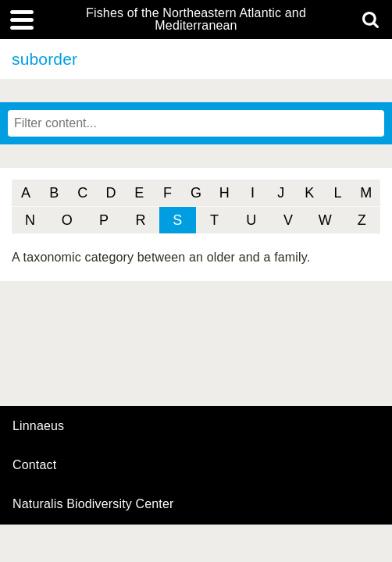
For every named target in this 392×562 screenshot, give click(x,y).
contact (34, 465)
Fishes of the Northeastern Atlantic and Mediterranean (196, 20)
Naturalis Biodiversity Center (93, 504)
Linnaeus (38, 426)
